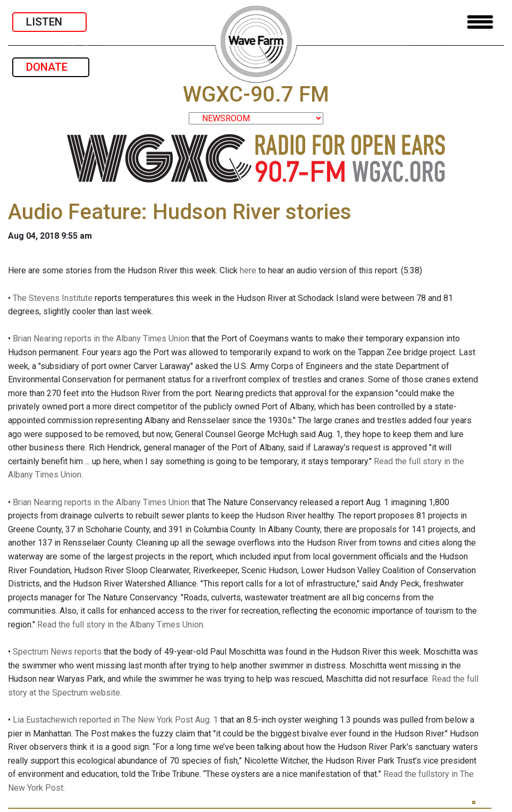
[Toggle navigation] (480, 22)
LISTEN (49, 22)
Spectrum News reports (57, 652)
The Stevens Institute (53, 298)
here (248, 270)
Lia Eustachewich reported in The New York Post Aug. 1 (115, 720)
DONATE (51, 67)
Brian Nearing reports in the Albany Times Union (101, 338)
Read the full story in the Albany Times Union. (121, 625)
